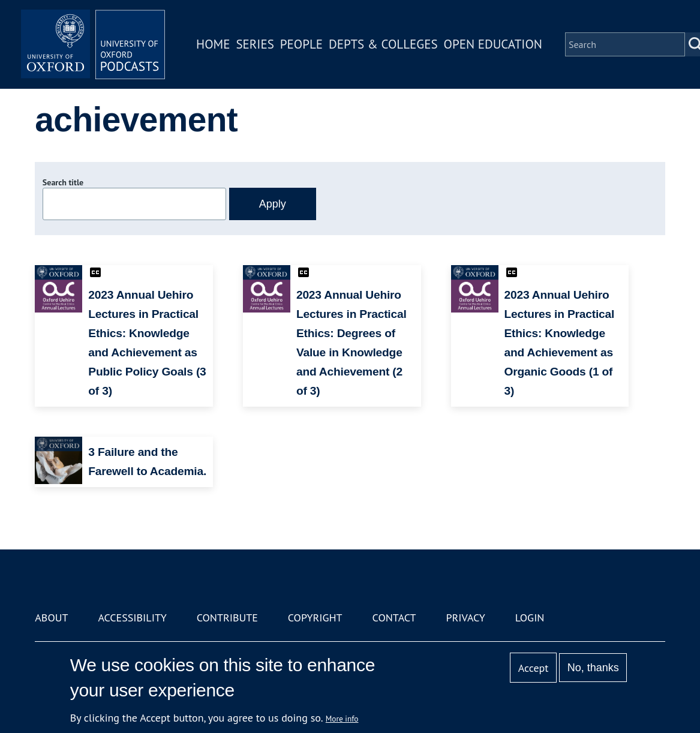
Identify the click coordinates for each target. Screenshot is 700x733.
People (301, 44)
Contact (394, 618)
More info (342, 719)
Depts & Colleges (383, 44)
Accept (534, 668)
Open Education (493, 44)
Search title (63, 182)
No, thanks (593, 668)
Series (255, 44)
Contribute (227, 618)
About (51, 618)
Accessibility (132, 618)
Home (213, 44)
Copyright (315, 618)
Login (530, 618)
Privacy (465, 618)
